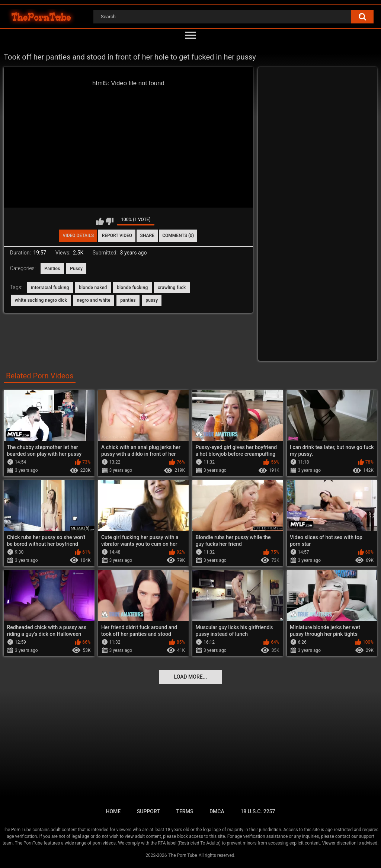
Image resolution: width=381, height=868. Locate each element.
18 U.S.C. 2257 (258, 811)
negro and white (94, 300)
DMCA (217, 811)
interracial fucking (50, 288)
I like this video (100, 221)
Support (148, 811)
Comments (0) (178, 236)
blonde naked (93, 288)
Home (113, 811)
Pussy (76, 269)
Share (147, 236)
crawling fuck (172, 288)
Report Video (117, 236)
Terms (185, 811)
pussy (152, 300)
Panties (52, 269)
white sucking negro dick (41, 300)
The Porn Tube (183, 855)
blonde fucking (132, 288)
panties (128, 300)
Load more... (191, 677)
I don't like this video (110, 221)
